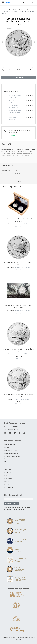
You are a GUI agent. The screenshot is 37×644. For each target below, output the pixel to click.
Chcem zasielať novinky (12, 503)
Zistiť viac (12, 135)
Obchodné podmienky (11, 453)
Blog (6, 462)
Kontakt (7, 447)
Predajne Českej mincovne (13, 456)
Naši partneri (8, 479)
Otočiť (9, 30)
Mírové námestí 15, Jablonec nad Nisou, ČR (15, 112)
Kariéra (7, 482)
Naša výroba (8, 476)
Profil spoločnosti (10, 473)
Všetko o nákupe (10, 444)
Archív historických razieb (20, 9)
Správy (6, 484)
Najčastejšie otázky (11, 450)
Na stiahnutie (9, 487)
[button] (4, 42)
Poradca (7, 459)
